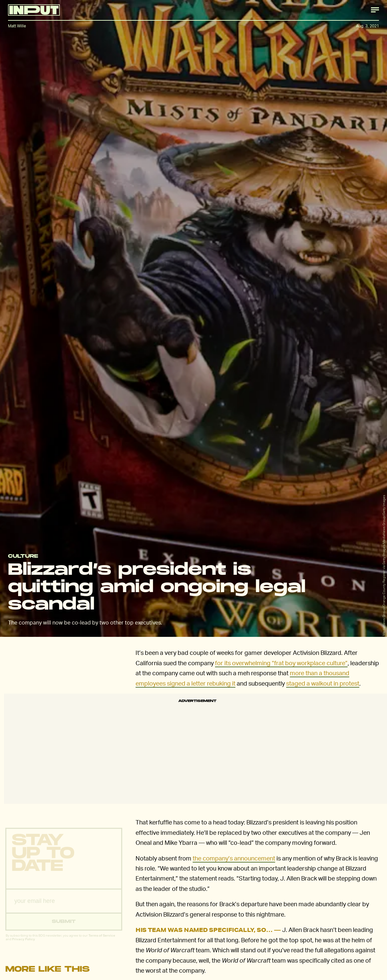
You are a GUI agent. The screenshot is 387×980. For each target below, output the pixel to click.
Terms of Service (102, 941)
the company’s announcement (234, 858)
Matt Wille (17, 26)
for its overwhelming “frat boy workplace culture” (281, 663)
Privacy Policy (24, 944)
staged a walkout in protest (323, 683)
